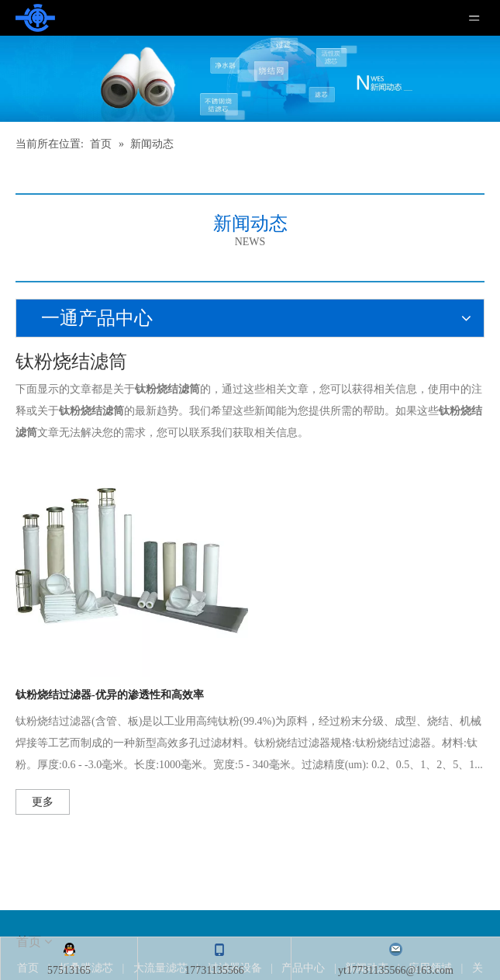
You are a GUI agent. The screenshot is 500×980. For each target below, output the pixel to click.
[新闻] (250, 79)
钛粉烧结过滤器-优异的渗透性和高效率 (110, 695)
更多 (43, 802)
